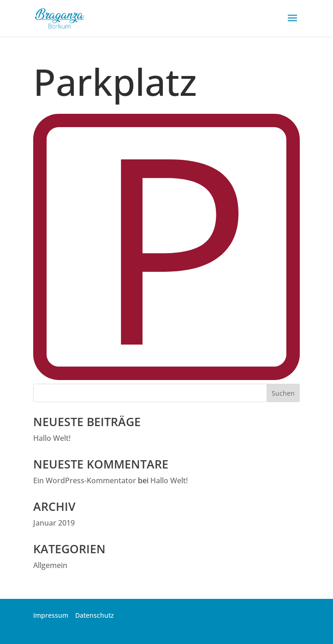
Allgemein (50, 565)
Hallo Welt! (52, 438)
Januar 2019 (54, 523)
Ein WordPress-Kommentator (85, 480)
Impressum (51, 615)
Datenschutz (95, 615)
